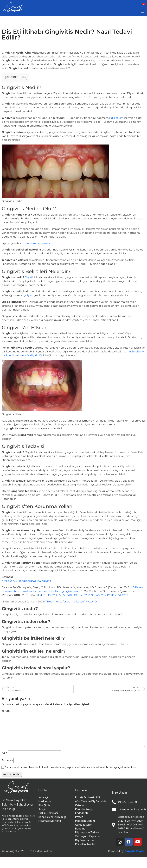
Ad (4, 753)
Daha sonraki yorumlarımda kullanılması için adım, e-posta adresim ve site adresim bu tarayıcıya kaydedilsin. (70, 767)
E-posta (7, 760)
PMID (111, 595)
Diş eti (29, 277)
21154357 (120, 595)
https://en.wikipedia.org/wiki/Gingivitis (26, 581)
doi (42, 595)
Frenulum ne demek (36, 243)
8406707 (100, 595)
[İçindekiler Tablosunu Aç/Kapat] (22, 77)
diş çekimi (118, 118)
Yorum (7, 711)
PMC (91, 595)
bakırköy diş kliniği (30, 355)
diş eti (29, 295)
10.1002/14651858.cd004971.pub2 (66, 595)
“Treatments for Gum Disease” (65, 602)
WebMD (91, 602)
